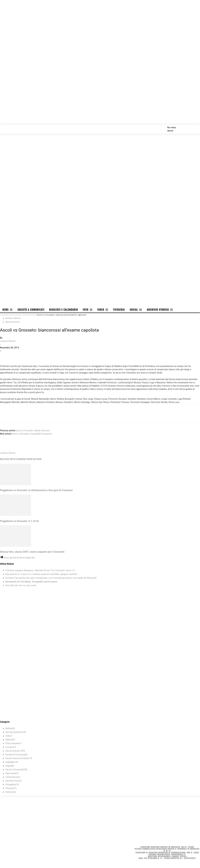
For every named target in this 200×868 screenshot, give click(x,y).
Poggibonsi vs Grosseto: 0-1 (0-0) (19, 521)
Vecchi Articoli (29, 315)
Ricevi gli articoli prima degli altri (17, 558)
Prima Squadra (14, 743)
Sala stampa (12, 773)
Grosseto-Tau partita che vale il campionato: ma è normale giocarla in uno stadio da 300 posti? (51, 578)
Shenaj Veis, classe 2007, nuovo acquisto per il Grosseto (32, 552)
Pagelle (10, 766)
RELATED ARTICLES (10, 459)
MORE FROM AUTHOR (30, 459)
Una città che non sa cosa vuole (21, 585)
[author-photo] (7, 450)
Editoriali (10, 740)
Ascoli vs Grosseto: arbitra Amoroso (32, 430)
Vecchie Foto (14, 781)
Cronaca (11, 747)
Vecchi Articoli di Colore (19, 758)
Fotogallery (12, 784)
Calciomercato (13, 777)
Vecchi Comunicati (16, 770)
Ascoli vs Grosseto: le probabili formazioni (31, 434)
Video (9, 736)
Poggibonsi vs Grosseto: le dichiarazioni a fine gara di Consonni (36, 490)
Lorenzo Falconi (8, 341)
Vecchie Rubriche (16, 732)
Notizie (10, 728)
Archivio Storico (14, 315)
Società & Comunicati (16, 755)
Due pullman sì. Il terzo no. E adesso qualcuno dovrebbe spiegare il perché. (41, 574)
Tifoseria (11, 788)
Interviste (11, 792)
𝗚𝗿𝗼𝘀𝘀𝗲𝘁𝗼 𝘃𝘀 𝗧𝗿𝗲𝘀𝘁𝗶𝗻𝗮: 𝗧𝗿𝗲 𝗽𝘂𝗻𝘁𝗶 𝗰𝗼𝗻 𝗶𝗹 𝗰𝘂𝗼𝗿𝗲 (31, 582)
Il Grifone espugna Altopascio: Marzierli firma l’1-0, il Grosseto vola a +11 (40, 570)
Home (3, 315)
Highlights (12, 762)
